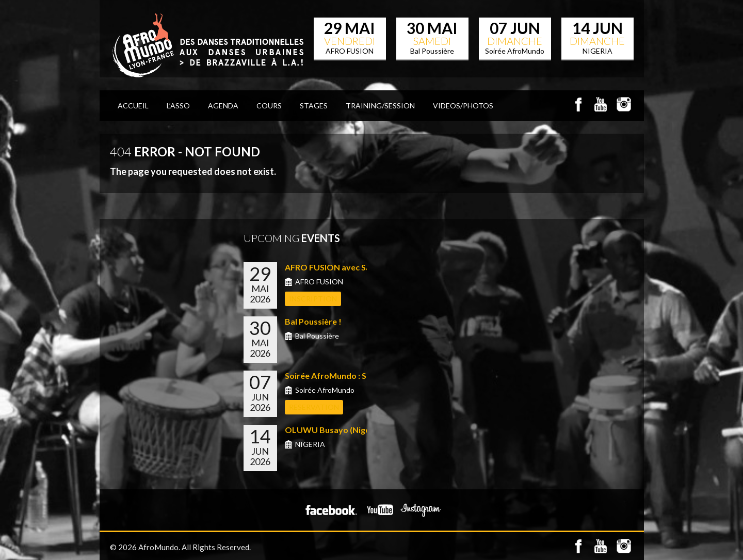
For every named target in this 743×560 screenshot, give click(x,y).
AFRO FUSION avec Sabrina (338, 267)
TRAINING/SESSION (380, 106)
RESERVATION (314, 407)
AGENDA (223, 106)
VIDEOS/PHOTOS (463, 106)
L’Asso (178, 106)
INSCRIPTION (313, 299)
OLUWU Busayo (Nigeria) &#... (343, 430)
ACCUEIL (133, 106)
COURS (269, 106)
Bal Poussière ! (313, 321)
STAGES (314, 106)
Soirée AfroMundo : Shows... (339, 375)
